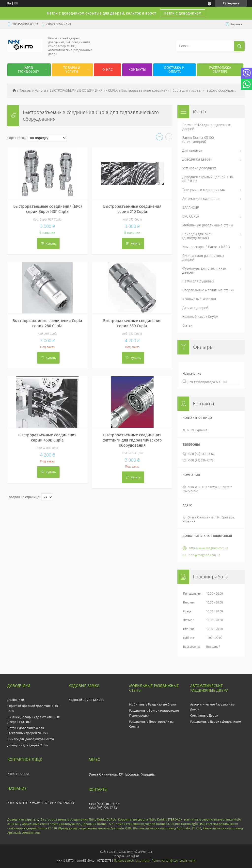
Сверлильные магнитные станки (208, 290)
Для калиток (192, 151)
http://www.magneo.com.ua (209, 548)
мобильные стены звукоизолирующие (51, 824)
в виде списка (169, 138)
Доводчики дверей (197, 159)
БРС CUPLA (191, 216)
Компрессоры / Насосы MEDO (206, 247)
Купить (51, 243)
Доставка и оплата (174, 70)
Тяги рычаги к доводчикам (204, 190)
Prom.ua (147, 852)
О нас (108, 70)
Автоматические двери (201, 199)
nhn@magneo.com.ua (204, 555)
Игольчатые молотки (199, 299)
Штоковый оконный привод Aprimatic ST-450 (167, 828)
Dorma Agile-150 (193, 824)
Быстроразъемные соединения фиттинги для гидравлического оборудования (132, 440)
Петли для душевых (198, 281)
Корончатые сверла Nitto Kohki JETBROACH (150, 819)
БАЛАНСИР (191, 208)
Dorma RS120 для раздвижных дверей (206, 127)
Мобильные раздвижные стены (208, 225)
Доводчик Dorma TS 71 (98, 824)
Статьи (187, 326)
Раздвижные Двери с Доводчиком (216, 722)
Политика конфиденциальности (173, 861)
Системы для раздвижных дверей (203, 258)
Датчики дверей (195, 308)
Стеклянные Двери (204, 715)
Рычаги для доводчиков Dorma (31, 739)
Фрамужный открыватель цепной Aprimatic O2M (95, 828)
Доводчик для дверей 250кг (28, 745)
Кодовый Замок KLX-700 (86, 700)
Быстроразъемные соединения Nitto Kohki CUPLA (78, 819)
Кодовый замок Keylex (200, 317)
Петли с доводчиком (182, 13)
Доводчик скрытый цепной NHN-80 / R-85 (208, 179)
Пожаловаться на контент (131, 861)
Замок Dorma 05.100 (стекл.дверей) (198, 140)
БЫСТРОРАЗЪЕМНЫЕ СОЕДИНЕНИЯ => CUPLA (84, 91)
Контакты (137, 70)
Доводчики (16, 700)
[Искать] (239, 46)
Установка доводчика (200, 168)
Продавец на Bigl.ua (126, 856)
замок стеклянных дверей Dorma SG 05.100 (148, 824)
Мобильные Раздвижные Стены (153, 704)
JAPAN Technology (29, 70)
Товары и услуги (72, 70)
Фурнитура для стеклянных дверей (204, 271)
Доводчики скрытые (23, 819)
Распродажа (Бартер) (220, 70)
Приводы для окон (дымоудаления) (197, 236)
